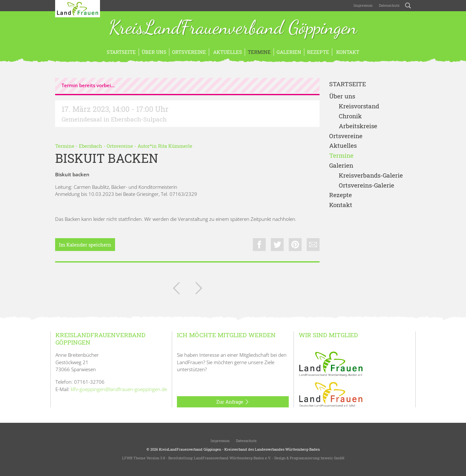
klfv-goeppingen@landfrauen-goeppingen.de (119, 389)
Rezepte (318, 52)
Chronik (350, 116)
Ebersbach (91, 146)
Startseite (121, 52)
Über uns (154, 52)
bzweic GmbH (333, 458)
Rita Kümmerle (175, 146)
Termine (259, 52)
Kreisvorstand (359, 106)
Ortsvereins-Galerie (366, 185)
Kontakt (347, 52)
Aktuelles (227, 52)
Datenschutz (389, 5)
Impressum (363, 5)
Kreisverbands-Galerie (371, 175)
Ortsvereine (189, 52)
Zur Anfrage (233, 402)
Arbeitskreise (358, 126)
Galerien (289, 52)
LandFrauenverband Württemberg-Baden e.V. (233, 458)
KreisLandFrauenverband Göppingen (233, 28)
